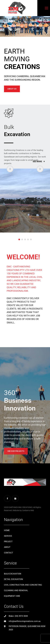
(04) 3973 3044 (21, 616)
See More (37, 166)
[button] (10, 173)
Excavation (25, 135)
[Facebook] (7, 499)
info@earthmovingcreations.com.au (25, 621)
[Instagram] (15, 499)
